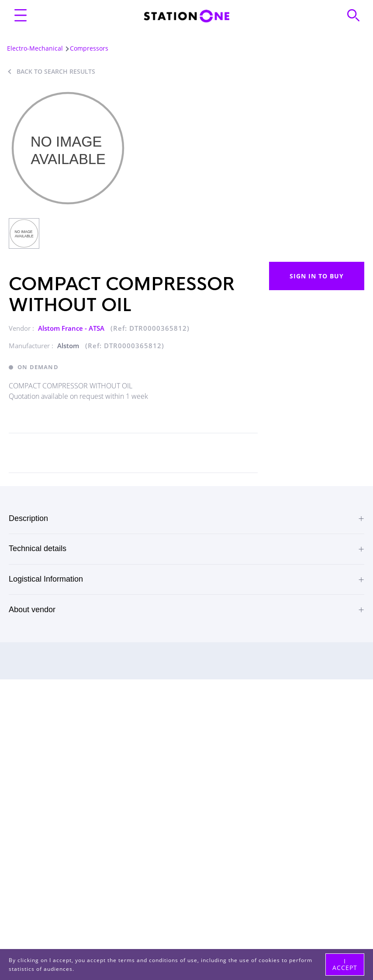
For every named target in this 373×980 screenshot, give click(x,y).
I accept (345, 964)
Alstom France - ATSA (72, 328)
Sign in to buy (317, 276)
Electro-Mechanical (35, 48)
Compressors (89, 48)
